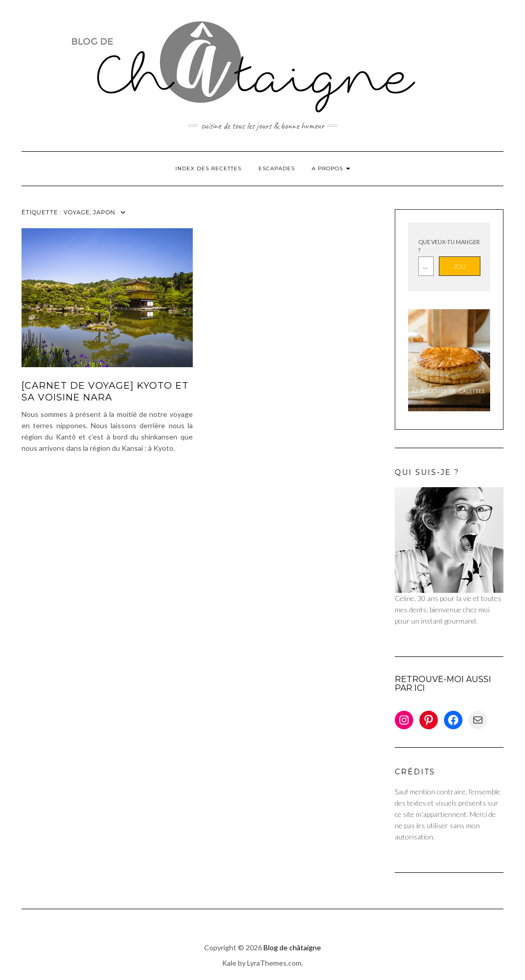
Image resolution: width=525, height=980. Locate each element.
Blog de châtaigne (292, 947)
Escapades (277, 168)
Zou (460, 266)
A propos (331, 168)
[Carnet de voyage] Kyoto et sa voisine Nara (105, 392)
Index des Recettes (208, 168)
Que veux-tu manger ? (449, 246)
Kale (229, 963)
